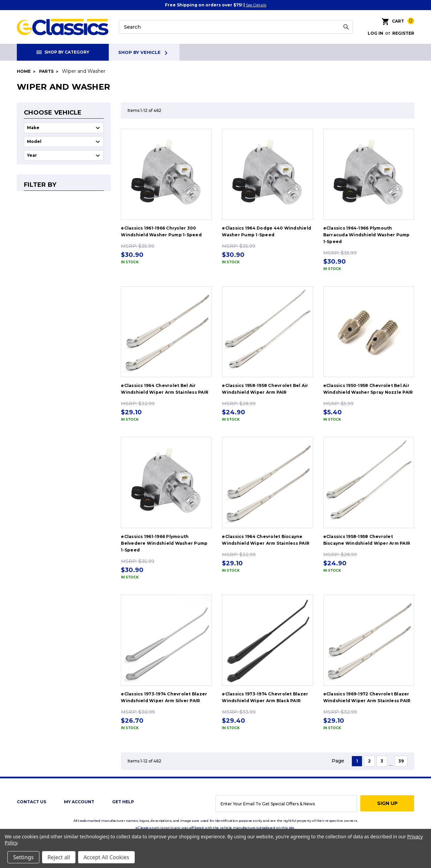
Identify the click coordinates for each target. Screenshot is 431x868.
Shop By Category (63, 52)
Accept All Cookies (106, 857)
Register (403, 33)
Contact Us (31, 802)
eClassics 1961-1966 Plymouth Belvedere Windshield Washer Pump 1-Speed (164, 543)
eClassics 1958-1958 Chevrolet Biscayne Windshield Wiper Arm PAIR (367, 540)
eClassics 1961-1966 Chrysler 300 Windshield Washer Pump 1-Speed (161, 231)
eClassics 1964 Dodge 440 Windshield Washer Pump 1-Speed (267, 231)
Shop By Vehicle (144, 53)
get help (123, 802)
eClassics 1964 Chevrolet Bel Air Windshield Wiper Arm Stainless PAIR (165, 389)
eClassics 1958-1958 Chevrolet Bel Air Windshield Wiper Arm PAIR (265, 389)
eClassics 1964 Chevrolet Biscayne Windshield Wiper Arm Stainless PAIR (266, 540)
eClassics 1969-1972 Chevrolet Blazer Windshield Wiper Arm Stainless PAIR (367, 697)
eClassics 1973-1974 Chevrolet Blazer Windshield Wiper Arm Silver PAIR (164, 697)
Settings (23, 857)
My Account (79, 802)
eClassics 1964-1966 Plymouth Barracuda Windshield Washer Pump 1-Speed (367, 235)
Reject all (59, 857)
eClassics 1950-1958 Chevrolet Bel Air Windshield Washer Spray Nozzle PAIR (368, 389)
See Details (256, 5)
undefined (64, 128)
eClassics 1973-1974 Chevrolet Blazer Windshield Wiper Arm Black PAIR (265, 697)
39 (401, 761)
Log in (375, 33)
